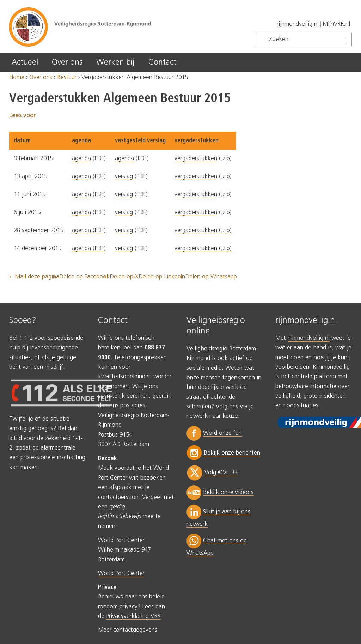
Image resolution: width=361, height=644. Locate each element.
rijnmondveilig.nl (298, 24)
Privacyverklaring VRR (133, 616)
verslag (124, 177)
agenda (81, 159)
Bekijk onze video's (228, 492)
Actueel (25, 62)
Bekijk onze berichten (232, 453)
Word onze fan (222, 433)
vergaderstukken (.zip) (203, 231)
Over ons (67, 62)
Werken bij (115, 62)
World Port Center (121, 574)
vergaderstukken (196, 159)
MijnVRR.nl (336, 24)
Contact (162, 62)
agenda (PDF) (89, 231)
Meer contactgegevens (128, 630)
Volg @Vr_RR (221, 473)
